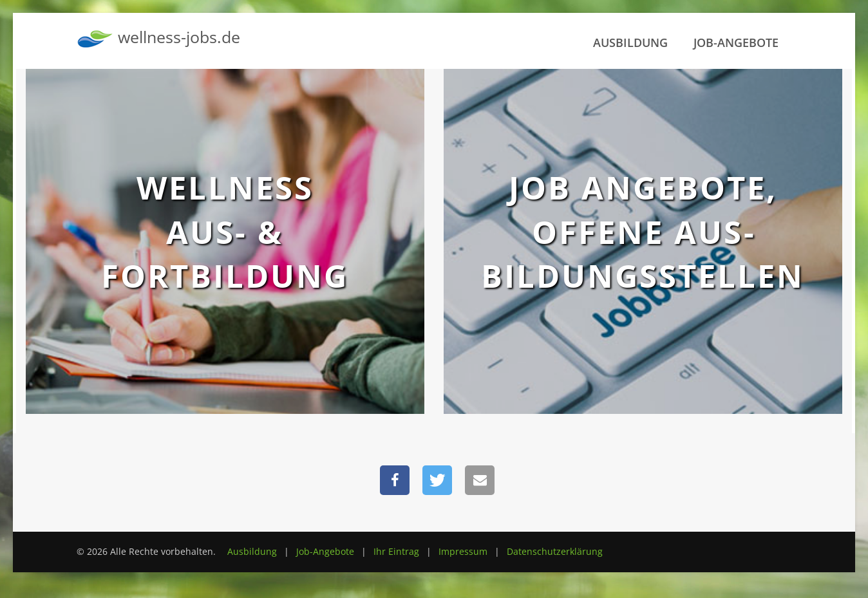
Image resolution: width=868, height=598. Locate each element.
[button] (395, 480)
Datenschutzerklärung (555, 551)
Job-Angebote (736, 42)
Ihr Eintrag (396, 551)
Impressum (463, 551)
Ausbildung (630, 42)
